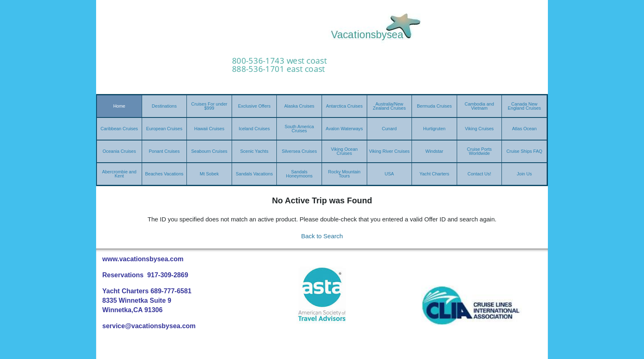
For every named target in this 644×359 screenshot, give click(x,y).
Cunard (389, 129)
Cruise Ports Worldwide (480, 151)
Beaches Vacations (164, 174)
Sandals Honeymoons (299, 174)
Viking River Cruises (389, 151)
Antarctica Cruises (344, 106)
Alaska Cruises (299, 106)
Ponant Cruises (164, 151)
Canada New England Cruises (524, 106)
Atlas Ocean (524, 129)
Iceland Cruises (254, 129)
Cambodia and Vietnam (479, 106)
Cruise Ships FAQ (524, 151)
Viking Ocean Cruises (344, 151)
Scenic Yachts (254, 151)
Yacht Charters (434, 174)
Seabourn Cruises (209, 151)
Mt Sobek (209, 174)
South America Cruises (299, 129)
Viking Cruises (479, 129)
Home (119, 106)
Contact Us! (479, 174)
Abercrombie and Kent (119, 174)
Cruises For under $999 (209, 106)
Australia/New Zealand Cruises (389, 106)
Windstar (434, 151)
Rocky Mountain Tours (344, 174)
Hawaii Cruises (209, 129)
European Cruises (164, 129)
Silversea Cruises (299, 151)
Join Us (524, 174)
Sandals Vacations (254, 174)
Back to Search (322, 236)
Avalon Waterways (344, 129)
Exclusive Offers (254, 106)
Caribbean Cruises (119, 129)
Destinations (164, 106)
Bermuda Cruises (434, 106)
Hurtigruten (434, 129)
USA (390, 174)
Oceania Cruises (119, 151)
